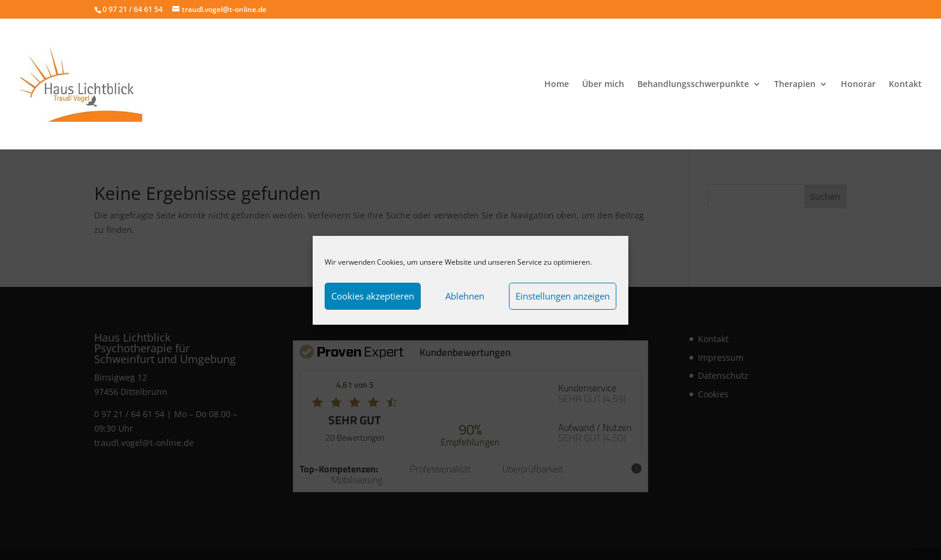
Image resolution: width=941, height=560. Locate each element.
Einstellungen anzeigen (563, 296)
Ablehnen (465, 296)
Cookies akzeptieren (373, 296)
